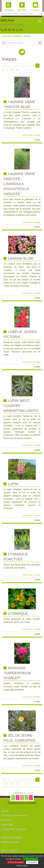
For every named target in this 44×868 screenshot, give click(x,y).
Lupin (11, 484)
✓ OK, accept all (30, 859)
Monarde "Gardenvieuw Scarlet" (17, 673)
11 (17, 70)
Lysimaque (16, 613)
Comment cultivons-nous (14, 816)
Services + (7, 820)
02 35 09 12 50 (12, 30)
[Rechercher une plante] (20, 14)
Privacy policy (22, 866)
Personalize (32, 862)
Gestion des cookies (12, 838)
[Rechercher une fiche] (22, 43)
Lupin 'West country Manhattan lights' (21, 406)
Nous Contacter (9, 851)
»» (31, 70)
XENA (13, 23)
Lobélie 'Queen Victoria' (20, 334)
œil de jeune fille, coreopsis (19, 738)
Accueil (5, 811)
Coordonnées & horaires (14, 829)
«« (4, 66)
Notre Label (7, 825)
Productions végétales (12, 36)
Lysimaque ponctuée (16, 557)
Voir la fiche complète (32, 135)
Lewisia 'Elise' (19, 258)
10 (12, 70)
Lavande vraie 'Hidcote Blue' (19, 104)
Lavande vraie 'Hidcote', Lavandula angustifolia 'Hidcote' (19, 184)
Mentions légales (10, 842)
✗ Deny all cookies (16, 862)
